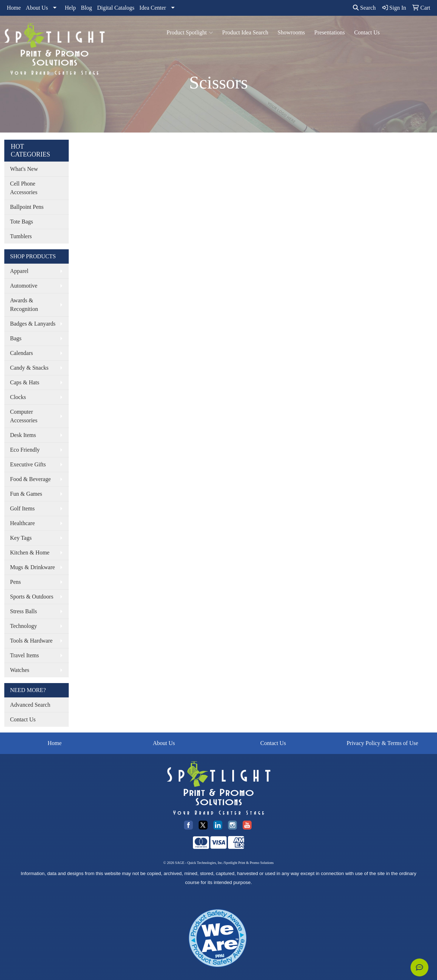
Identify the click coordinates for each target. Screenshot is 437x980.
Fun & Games (26, 494)
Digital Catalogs (116, 8)
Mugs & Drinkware (32, 567)
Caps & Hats (25, 382)
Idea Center (153, 8)
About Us (37, 8)
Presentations (329, 32)
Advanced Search (30, 705)
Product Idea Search (245, 32)
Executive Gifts (28, 464)
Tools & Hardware (31, 641)
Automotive (24, 286)
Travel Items (25, 655)
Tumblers (21, 236)
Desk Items (23, 435)
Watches (20, 670)
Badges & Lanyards (33, 324)
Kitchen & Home (30, 553)
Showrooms (291, 32)
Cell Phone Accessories (24, 188)
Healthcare (22, 523)
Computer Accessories (24, 416)
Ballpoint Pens (27, 207)
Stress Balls (23, 611)
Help (70, 8)
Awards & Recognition (24, 305)
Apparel (19, 271)
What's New (24, 169)
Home (14, 8)
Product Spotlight (190, 33)
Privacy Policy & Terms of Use (382, 743)
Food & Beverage (30, 479)
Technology (23, 626)
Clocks (18, 397)
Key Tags (21, 538)
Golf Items (22, 508)
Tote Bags (21, 222)
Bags (16, 338)
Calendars (21, 353)
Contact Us (367, 32)
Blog (86, 8)
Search (364, 8)
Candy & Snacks (29, 368)
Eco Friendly (25, 450)
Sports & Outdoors (32, 597)
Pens (15, 582)
